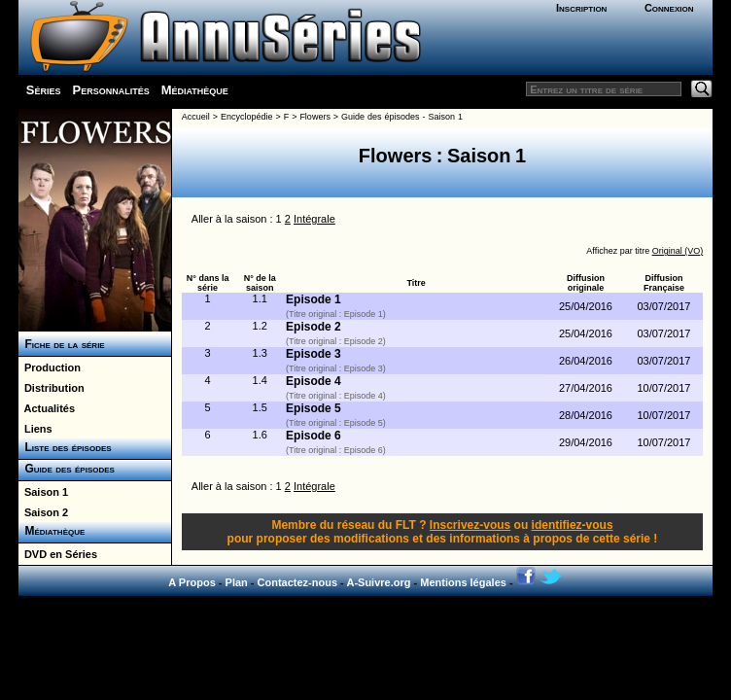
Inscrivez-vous (470, 525)
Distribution (52, 388)
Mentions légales (463, 582)
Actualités (47, 408)
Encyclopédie (247, 117)
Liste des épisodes (65, 447)
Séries (44, 90)
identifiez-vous (573, 525)
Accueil (196, 117)
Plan (237, 582)
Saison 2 (43, 512)
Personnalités (110, 90)
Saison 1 (43, 492)
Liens (35, 429)
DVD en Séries (58, 554)
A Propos (192, 582)
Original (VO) (678, 251)
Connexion (669, 8)
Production (50, 367)
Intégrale (314, 219)
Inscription (581, 8)
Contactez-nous (298, 582)
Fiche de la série (62, 344)
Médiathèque (195, 90)
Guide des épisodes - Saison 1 (402, 117)
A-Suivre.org (378, 582)
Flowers (315, 117)
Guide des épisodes (67, 469)
